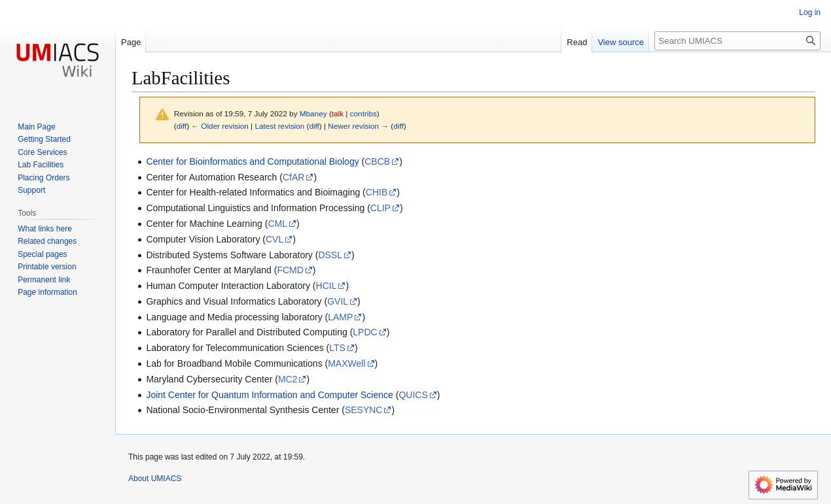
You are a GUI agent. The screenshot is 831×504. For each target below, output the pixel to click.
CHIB (377, 192)
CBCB (377, 161)
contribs (363, 113)
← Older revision (220, 126)
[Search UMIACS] (737, 41)
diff (182, 126)
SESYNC (364, 410)
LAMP (340, 317)
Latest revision (279, 126)
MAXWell (346, 363)
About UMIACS (155, 479)
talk (338, 113)
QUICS (413, 395)
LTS (337, 348)
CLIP (380, 208)
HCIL (327, 286)
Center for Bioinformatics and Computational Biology (252, 161)
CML (277, 224)
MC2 (288, 379)
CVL (274, 239)
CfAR (293, 177)
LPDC (365, 332)
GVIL (338, 301)
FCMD (290, 270)
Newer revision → (358, 126)
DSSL (330, 255)
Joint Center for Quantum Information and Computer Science (269, 395)
